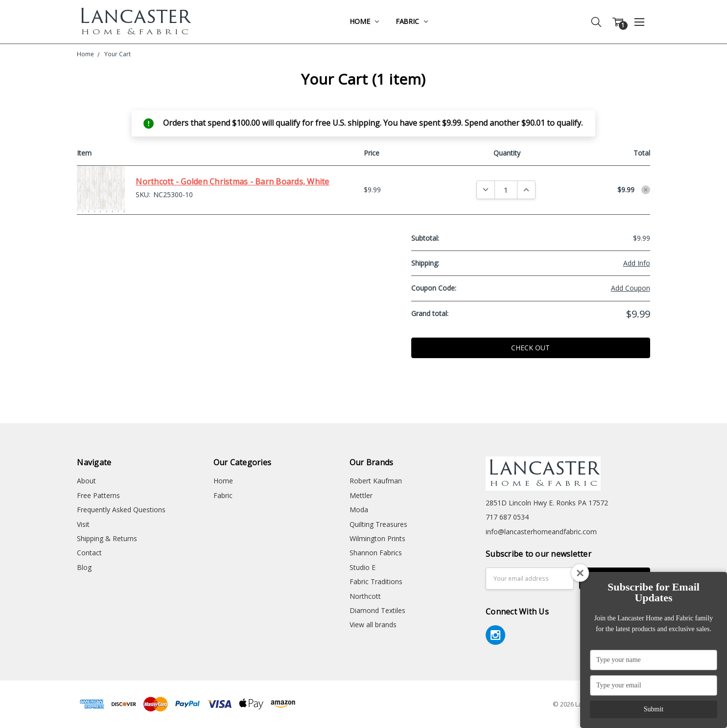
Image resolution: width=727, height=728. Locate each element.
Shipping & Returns (107, 538)
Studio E (363, 567)
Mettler (361, 495)
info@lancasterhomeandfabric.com (541, 532)
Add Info (637, 263)
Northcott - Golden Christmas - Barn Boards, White (232, 182)
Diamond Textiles (377, 610)
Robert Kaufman (376, 481)
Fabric (412, 21)
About (86, 481)
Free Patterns (98, 495)
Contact (89, 553)
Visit (83, 524)
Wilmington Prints (377, 538)
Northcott (365, 596)
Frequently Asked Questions (121, 510)
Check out (530, 348)
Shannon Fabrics (376, 553)
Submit (654, 709)
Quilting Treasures (378, 524)
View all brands (373, 625)
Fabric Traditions (376, 581)
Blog (84, 567)
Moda (359, 510)
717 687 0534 (507, 517)
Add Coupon (631, 288)
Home (364, 21)
